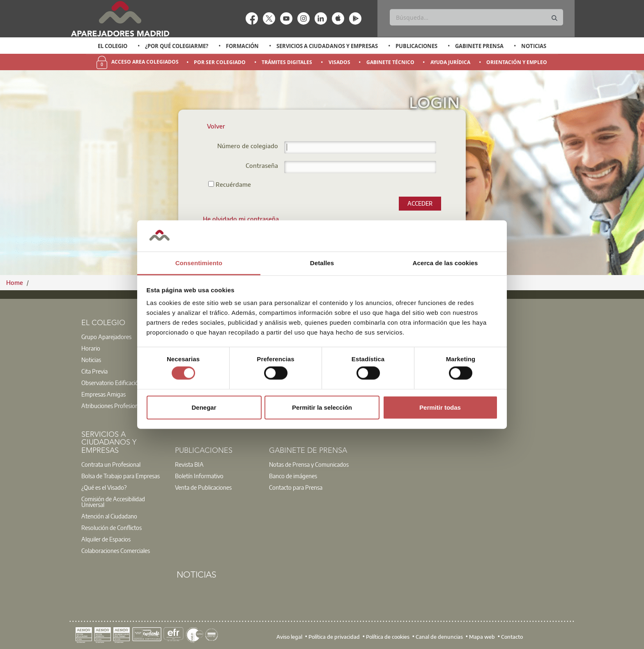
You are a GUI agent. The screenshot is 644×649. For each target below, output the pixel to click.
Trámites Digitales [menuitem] (287, 62)
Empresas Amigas (103, 394)
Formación (242, 46)
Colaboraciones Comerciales (116, 550)
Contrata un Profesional (111, 464)
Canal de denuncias (439, 637)
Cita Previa (94, 371)
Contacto (512, 637)
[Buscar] (476, 17)
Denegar (204, 407)
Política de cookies (388, 637)
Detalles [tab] (322, 263)
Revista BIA (189, 464)
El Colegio (113, 46)
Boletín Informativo (199, 476)
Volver (216, 126)
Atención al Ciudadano (109, 516)
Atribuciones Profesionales (115, 406)
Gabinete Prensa (479, 46)
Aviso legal (289, 637)
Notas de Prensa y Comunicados (309, 464)
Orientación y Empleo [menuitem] (517, 62)
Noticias (534, 46)
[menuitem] (241, 219)
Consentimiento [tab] (199, 263)
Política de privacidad (334, 637)
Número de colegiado (248, 146)
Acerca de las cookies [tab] (445, 263)
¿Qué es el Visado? (104, 487)
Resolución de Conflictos (112, 527)
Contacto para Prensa (296, 487)
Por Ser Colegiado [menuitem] (220, 62)
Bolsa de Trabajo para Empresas (121, 476)
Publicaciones (416, 46)
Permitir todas (440, 407)
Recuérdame (230, 184)
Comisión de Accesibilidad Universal (113, 502)
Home (15, 282)
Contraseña (262, 166)
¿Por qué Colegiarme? (177, 46)
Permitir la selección (322, 407)
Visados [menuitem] (339, 62)
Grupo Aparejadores (106, 337)
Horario (91, 348)
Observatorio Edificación (112, 383)
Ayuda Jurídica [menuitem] (450, 62)
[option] (113, 46)
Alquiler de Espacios (106, 539)
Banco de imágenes (293, 476)
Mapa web (482, 637)
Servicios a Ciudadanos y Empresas (327, 46)
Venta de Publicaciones (203, 487)
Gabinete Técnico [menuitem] (390, 62)
